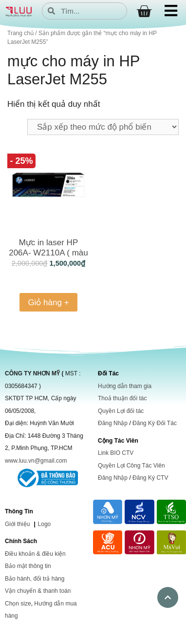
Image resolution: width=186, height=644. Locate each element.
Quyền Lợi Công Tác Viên (131, 466)
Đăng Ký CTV (150, 478)
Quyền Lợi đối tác (121, 411)
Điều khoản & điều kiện (35, 554)
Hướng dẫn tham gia (125, 386)
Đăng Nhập (113, 423)
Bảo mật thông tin (28, 566)
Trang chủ (20, 33)
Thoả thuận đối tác (122, 398)
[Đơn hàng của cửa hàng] (103, 127)
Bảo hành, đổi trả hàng (35, 579)
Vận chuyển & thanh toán (38, 591)
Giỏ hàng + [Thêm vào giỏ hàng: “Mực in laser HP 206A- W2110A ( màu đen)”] (48, 302)
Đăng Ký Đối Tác (155, 423)
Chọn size (18, 604)
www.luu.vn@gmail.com (36, 461)
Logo (45, 524)
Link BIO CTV (116, 453)
